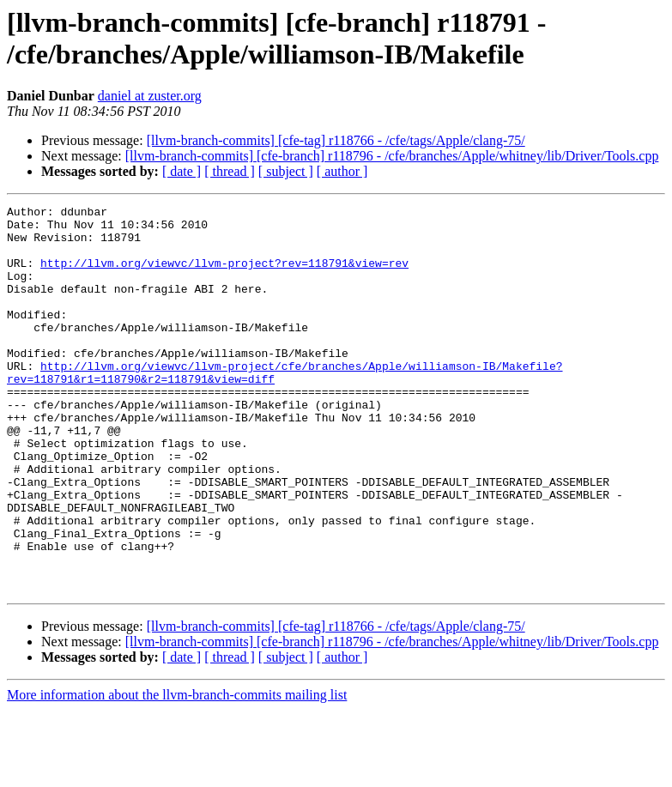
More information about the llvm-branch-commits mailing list (177, 772)
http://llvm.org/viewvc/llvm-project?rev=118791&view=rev (224, 275)
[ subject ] (286, 171)
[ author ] (342, 171)
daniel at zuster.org (150, 96)
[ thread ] (230, 171)
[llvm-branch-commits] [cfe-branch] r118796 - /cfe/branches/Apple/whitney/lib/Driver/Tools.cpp (392, 156)
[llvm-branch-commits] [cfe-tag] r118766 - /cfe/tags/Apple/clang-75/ (336, 140)
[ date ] (182, 171)
